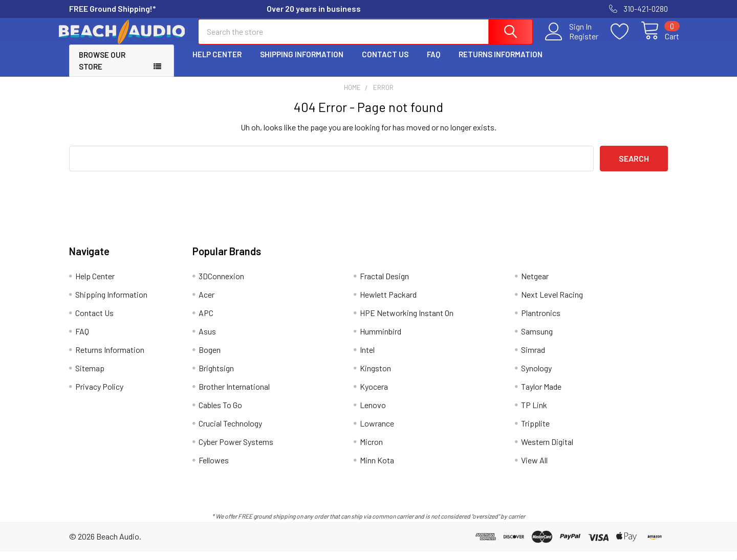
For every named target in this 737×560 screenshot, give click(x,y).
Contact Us (385, 63)
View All (534, 468)
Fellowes (214, 468)
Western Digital (547, 450)
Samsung (537, 339)
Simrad (533, 358)
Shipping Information (302, 63)
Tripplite (535, 431)
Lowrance (377, 431)
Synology (536, 376)
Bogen (210, 358)
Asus (207, 339)
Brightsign (216, 376)
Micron (371, 450)
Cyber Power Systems (236, 450)
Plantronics (541, 321)
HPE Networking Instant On (407, 321)
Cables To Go (220, 413)
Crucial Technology (230, 431)
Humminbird (381, 339)
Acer (207, 303)
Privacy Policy (99, 395)
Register (572, 41)
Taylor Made (541, 395)
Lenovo (373, 413)
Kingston (375, 376)
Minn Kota (377, 468)
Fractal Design (384, 284)
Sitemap (90, 376)
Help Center (217, 63)
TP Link (534, 413)
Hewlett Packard (388, 303)
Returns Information (501, 63)
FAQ (433, 63)
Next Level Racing (552, 303)
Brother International (234, 395)
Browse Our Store (102, 69)
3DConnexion (221, 284)
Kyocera (374, 395)
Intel (367, 358)
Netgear (535, 284)
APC (206, 321)
